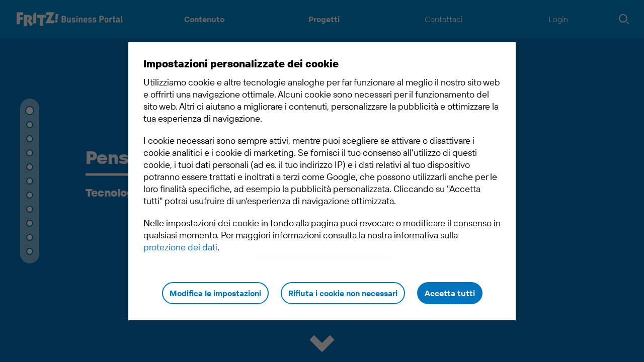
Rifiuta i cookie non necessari (343, 293)
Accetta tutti (450, 293)
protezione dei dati (180, 247)
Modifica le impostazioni (215, 293)
